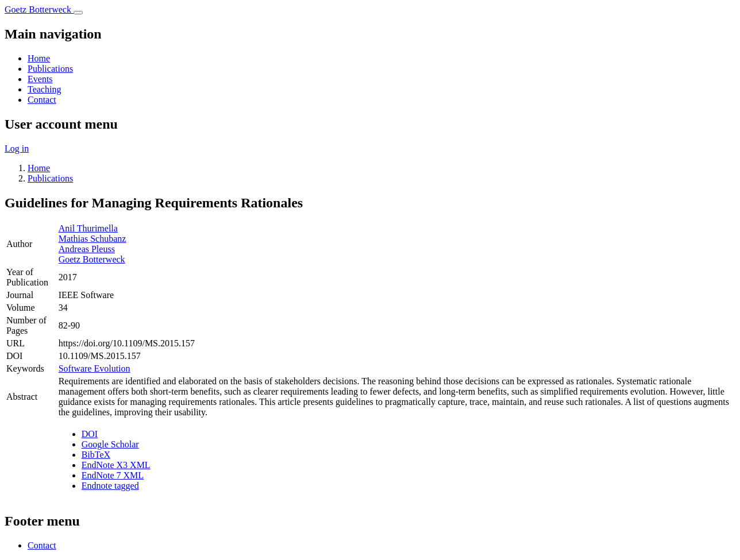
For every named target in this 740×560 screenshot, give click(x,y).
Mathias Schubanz (92, 239)
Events (40, 79)
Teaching (44, 89)
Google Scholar (110, 444)
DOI (90, 434)
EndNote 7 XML (113, 475)
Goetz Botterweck (92, 259)
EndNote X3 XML (116, 465)
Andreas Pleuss (87, 249)
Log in (17, 148)
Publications (50, 69)
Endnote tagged (110, 486)
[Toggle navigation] (78, 13)
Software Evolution (95, 368)
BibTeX (96, 455)
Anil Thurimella (88, 228)
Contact (42, 100)
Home (39, 58)
